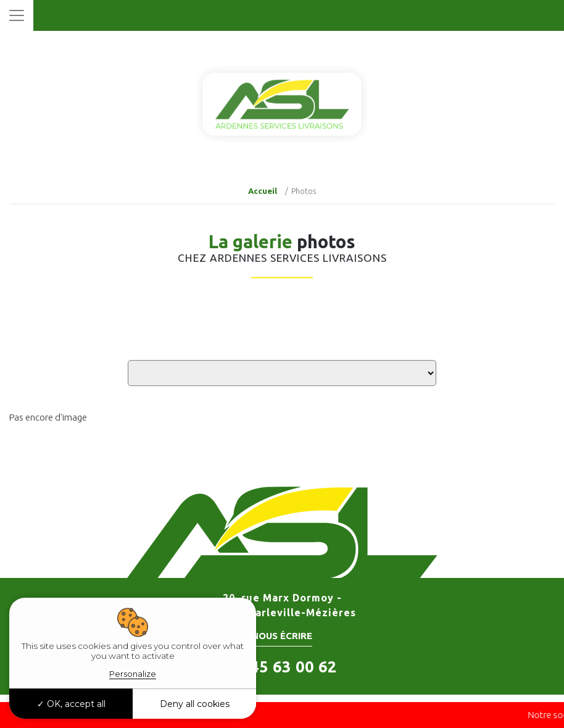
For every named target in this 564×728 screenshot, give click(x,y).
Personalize (133, 674)
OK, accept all (71, 704)
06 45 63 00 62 (282, 667)
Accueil (263, 191)
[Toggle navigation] (17, 15)
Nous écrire (282, 636)
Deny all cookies (195, 704)
